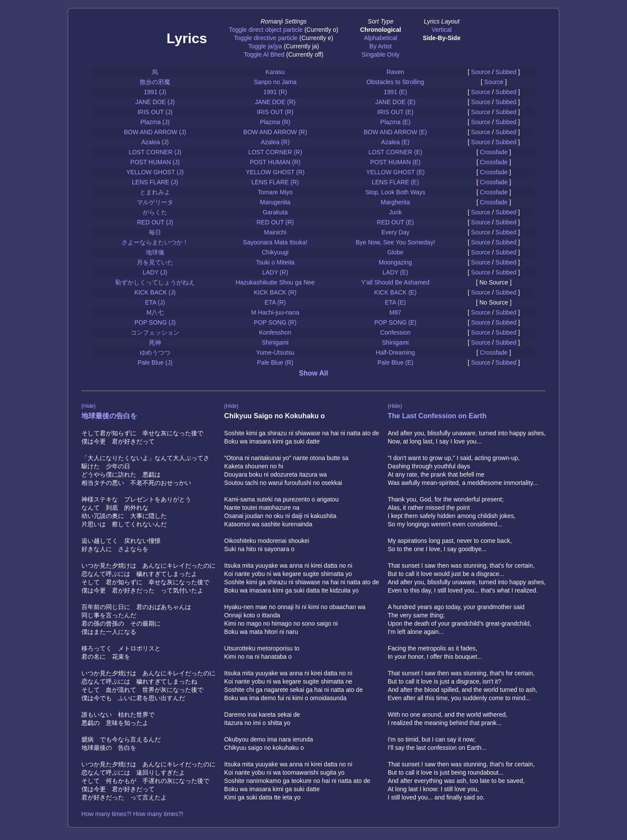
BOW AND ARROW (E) (395, 132)
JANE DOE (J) (155, 102)
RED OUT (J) (155, 222)
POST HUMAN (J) (155, 162)
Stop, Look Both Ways (395, 192)
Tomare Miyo (275, 192)
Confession (395, 332)
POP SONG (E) (395, 322)
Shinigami (275, 342)
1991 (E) (395, 92)
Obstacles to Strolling (395, 82)
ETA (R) (275, 302)
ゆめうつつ (155, 352)
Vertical (442, 30)
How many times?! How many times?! (132, 814)
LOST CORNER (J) (155, 152)
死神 (155, 342)
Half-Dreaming (395, 352)
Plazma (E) (395, 122)
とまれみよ (155, 192)
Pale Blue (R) (275, 362)
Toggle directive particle (266, 38)
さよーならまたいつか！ (155, 242)
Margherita (396, 202)
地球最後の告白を (109, 416)
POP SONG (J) (155, 322)
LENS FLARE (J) (155, 182)
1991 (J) (155, 92)
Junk (395, 212)
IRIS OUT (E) (396, 112)
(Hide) (89, 406)
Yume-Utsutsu (275, 352)
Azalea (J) (155, 142)
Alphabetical (381, 38)
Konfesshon (275, 332)
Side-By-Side (442, 38)
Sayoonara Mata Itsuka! (275, 242)
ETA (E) (395, 302)
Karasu (275, 72)
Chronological (381, 30)
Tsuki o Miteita (275, 262)
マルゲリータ (155, 202)
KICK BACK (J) (155, 292)
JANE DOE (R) (275, 102)
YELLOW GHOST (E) (395, 172)
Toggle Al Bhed (264, 54)
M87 (395, 312)
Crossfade (494, 152)
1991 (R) (275, 92)
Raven (395, 72)
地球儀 (155, 252)
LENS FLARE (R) (275, 182)
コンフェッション (155, 332)
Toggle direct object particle (266, 30)
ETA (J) (155, 302)
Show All (314, 373)
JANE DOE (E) (396, 102)
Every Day (396, 232)
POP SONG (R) (275, 322)
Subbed (506, 72)
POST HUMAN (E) (395, 162)
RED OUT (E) (395, 222)
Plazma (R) (275, 122)
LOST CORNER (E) (395, 152)
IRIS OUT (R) (275, 112)
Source (481, 72)
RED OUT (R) (275, 222)
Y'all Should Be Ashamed (396, 282)
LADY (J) (155, 272)
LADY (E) (396, 272)
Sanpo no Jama (275, 82)
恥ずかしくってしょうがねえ (155, 282)
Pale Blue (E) (395, 362)
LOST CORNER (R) (275, 152)
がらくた (155, 212)
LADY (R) (275, 272)
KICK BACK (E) (395, 292)
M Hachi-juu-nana (275, 312)
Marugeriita (275, 202)
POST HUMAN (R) (275, 162)
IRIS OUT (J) (155, 112)
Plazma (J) (155, 122)
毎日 (155, 232)
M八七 (155, 312)
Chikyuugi (275, 252)
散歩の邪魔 (155, 82)
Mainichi (275, 232)
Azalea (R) (275, 142)
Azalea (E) (395, 142)
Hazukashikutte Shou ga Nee (275, 282)
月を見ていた (155, 262)
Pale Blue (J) (155, 362)
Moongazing (395, 262)
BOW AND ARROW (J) (155, 132)
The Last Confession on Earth (437, 416)
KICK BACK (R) (275, 292)
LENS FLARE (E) (395, 182)
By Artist (380, 46)
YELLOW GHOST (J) (155, 172)
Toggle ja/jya (265, 46)
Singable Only (380, 54)
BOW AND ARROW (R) (275, 132)
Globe (395, 252)
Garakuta (275, 212)
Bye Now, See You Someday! (395, 242)
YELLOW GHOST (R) (275, 172)
